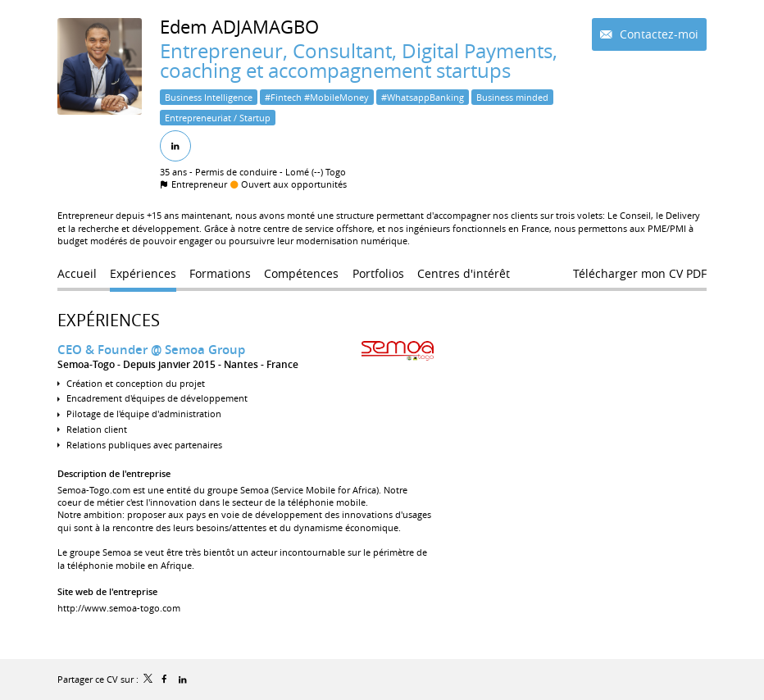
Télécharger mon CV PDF (640, 273)
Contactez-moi (657, 34)
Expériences (109, 320)
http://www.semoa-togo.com (119, 608)
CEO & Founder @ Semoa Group (151, 350)
